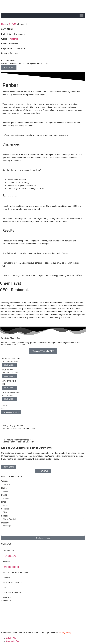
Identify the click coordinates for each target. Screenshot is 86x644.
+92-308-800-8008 (11, 567)
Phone (4, 495)
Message (5, 523)
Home (4, 24)
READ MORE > (9, 376)
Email (4, 502)
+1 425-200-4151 (10, 556)
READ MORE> (9, 365)
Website (5, 481)
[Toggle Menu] (82, 15)
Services (5, 509)
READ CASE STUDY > (11, 412)
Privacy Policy (65, 633)
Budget (4, 516)
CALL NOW (9, 67)
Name (4, 488)
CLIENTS (13, 24)
